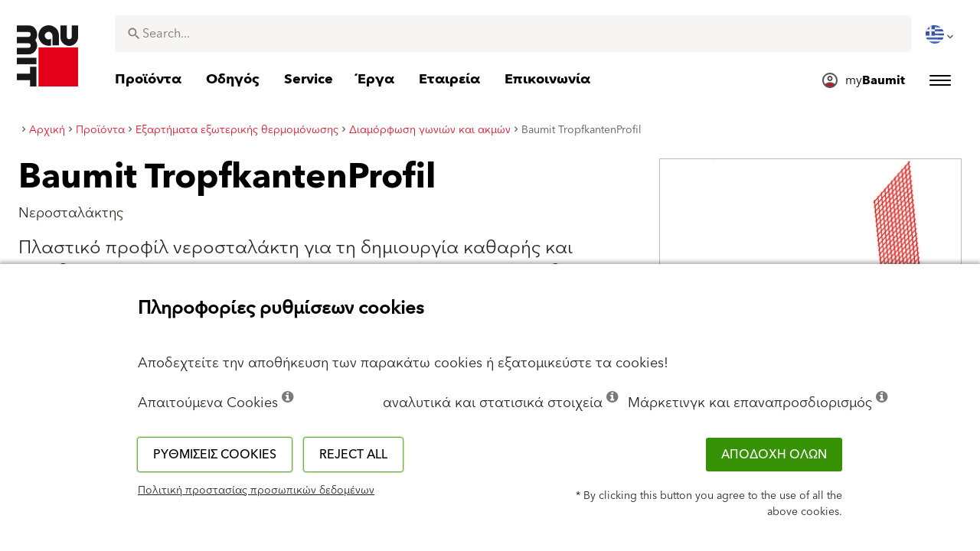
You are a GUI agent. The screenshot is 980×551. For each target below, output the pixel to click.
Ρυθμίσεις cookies (215, 455)
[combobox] (513, 34)
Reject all (353, 455)
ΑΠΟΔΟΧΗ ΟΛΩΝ (774, 455)
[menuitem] (941, 34)
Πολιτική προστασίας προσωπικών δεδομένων (256, 491)
